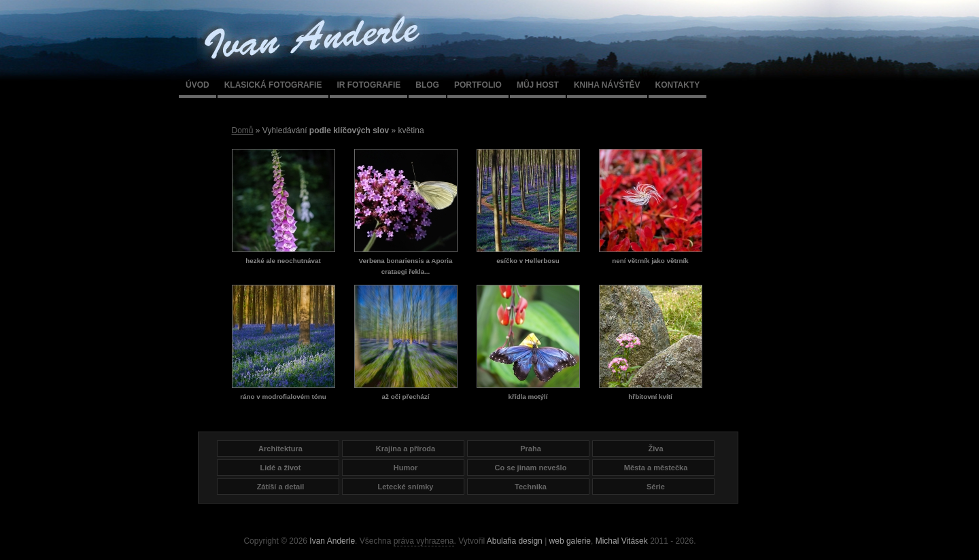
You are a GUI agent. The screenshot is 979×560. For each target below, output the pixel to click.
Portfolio (478, 85)
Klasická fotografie (273, 85)
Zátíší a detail (281, 487)
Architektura (280, 449)
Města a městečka (656, 468)
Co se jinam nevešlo (531, 468)
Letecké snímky (406, 487)
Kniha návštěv (607, 85)
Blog (427, 85)
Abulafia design (515, 541)
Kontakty (678, 85)
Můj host (538, 85)
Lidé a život (281, 468)
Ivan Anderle (332, 541)
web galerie (570, 541)
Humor (406, 468)
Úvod (197, 85)
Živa (655, 449)
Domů (243, 130)
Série (656, 487)
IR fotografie (368, 85)
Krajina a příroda (406, 449)
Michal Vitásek (622, 541)
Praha (531, 449)
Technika (531, 487)
